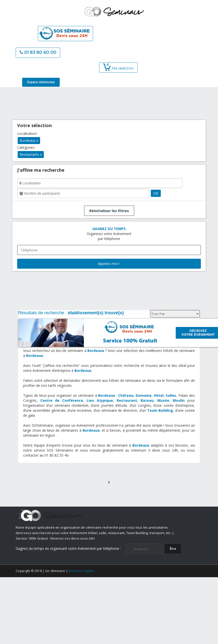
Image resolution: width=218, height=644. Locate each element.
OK (156, 193)
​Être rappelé (173, 550)
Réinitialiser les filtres (109, 211)
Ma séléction (118, 69)
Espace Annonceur (41, 82)
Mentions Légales (81, 571)
